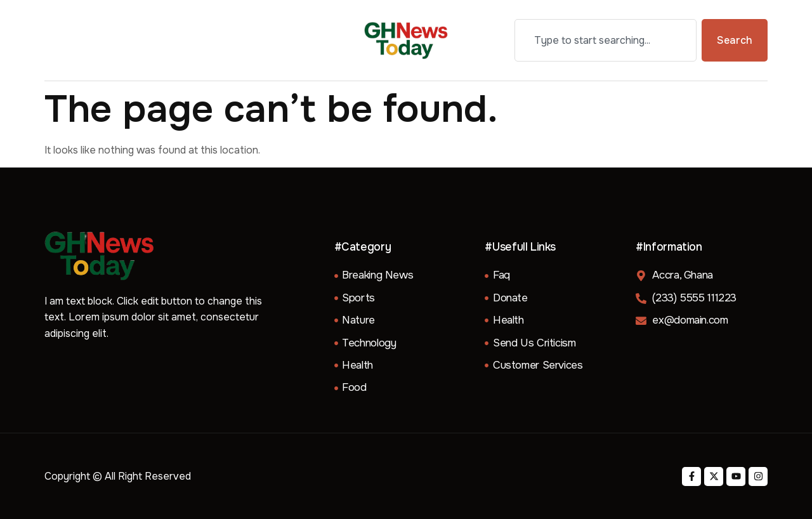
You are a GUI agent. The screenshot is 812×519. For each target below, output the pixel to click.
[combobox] (606, 40)
